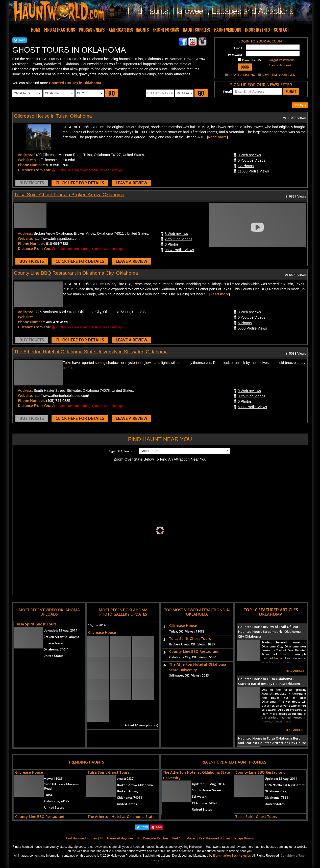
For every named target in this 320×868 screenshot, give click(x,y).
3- (164, 652)
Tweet (22, 40)
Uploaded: (60, 630)
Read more (217, 137)
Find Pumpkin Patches (152, 838)
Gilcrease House (102, 632)
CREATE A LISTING (242, 75)
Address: (25, 155)
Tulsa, (48, 795)
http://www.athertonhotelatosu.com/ (61, 396)
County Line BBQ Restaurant (194, 651)
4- (164, 665)
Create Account (280, 65)
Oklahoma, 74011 (56, 649)
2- (164, 639)
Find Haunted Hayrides (117, 838)
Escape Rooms (244, 838)
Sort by (300, 105)
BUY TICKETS (32, 183)
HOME (36, 30)
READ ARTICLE (295, 671)
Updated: (208, 784)
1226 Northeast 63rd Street (285, 785)
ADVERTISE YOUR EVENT (279, 75)
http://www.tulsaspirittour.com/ (57, 238)
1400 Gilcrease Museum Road (62, 786)
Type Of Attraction (122, 451)
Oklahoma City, (276, 791)
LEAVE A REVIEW (131, 183)
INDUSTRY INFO (257, 30)
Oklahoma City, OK (193, 657)
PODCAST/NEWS (92, 30)
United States (53, 656)
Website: (25, 160)
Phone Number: (32, 165)
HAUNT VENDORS (228, 30)
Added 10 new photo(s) (141, 725)
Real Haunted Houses (215, 838)
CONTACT (281, 30)
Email (238, 48)
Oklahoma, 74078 (205, 803)
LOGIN (245, 67)
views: (53, 779)
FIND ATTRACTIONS (60, 30)
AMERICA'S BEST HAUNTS (129, 30)
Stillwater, (199, 797)
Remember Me (250, 60)
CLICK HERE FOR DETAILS (80, 183)
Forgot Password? (281, 60)
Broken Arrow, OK (192, 644)
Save (159, 827)
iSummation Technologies (232, 855)
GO (112, 93)
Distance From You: (35, 170)
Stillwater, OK (189, 675)
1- (164, 627)
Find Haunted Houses (82, 838)
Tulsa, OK (187, 631)
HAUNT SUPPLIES (196, 30)
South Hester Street (207, 790)
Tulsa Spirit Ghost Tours (36, 624)
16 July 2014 (97, 625)
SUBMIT (291, 92)
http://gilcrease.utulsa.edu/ (54, 160)
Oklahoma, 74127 (57, 801)
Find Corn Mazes (184, 838)
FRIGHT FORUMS (166, 30)
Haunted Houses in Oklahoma (75, 83)
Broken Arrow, (54, 643)
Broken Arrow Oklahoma (61, 637)
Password (235, 55)
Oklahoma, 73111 (277, 798)
